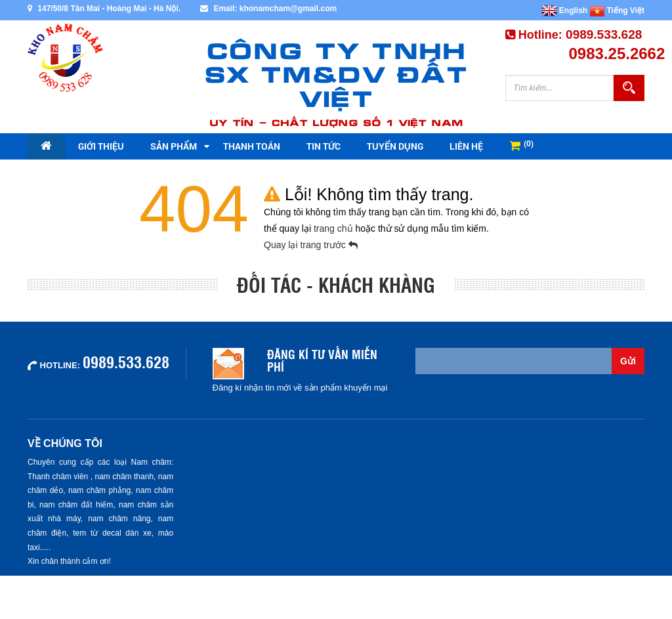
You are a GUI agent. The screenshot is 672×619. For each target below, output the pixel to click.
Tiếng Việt (617, 11)
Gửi (628, 361)
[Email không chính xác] (514, 361)
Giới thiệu (101, 146)
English (565, 11)
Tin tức (324, 146)
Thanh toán (252, 146)
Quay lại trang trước (311, 245)
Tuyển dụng (395, 146)
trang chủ (334, 228)
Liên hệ (466, 146)
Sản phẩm (174, 146)
